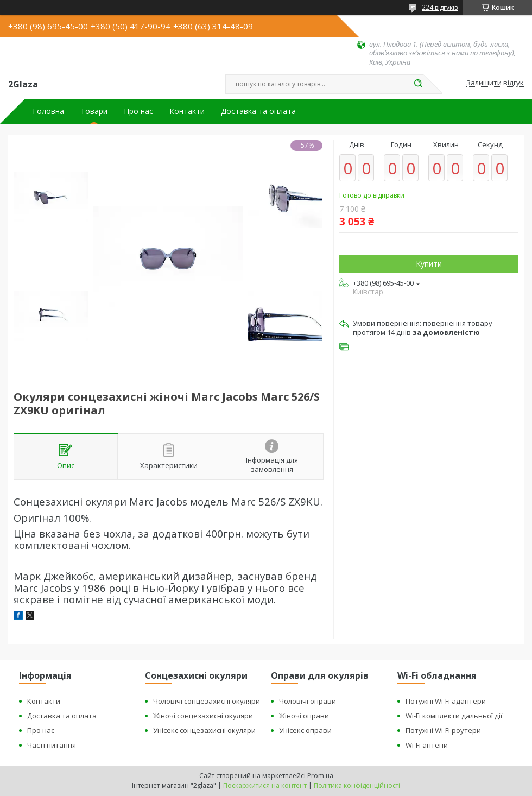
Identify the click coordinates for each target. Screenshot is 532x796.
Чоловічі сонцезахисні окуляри (207, 701)
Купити (429, 264)
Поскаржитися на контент (265, 785)
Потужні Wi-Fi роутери (443, 730)
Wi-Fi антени (427, 745)
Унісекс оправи (305, 730)
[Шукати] (418, 84)
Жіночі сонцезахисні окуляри (203, 716)
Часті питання (52, 745)
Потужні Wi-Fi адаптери (446, 701)
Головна (48, 111)
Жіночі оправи (304, 716)
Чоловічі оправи (308, 701)
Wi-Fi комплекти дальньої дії (454, 716)
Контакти (187, 111)
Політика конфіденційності (357, 785)
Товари (94, 111)
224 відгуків (440, 7)
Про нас (138, 111)
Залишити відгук (495, 83)
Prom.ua (320, 776)
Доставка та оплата (258, 111)
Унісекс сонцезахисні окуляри (204, 730)
